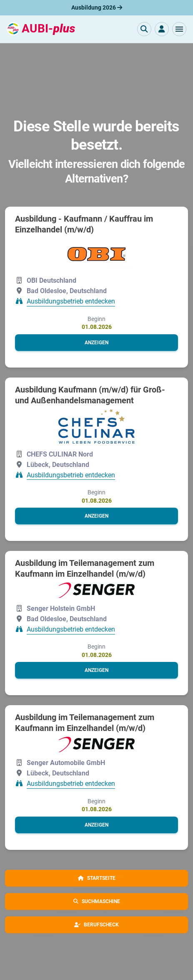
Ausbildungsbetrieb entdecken (71, 302)
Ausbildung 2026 (97, 7)
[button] (179, 29)
